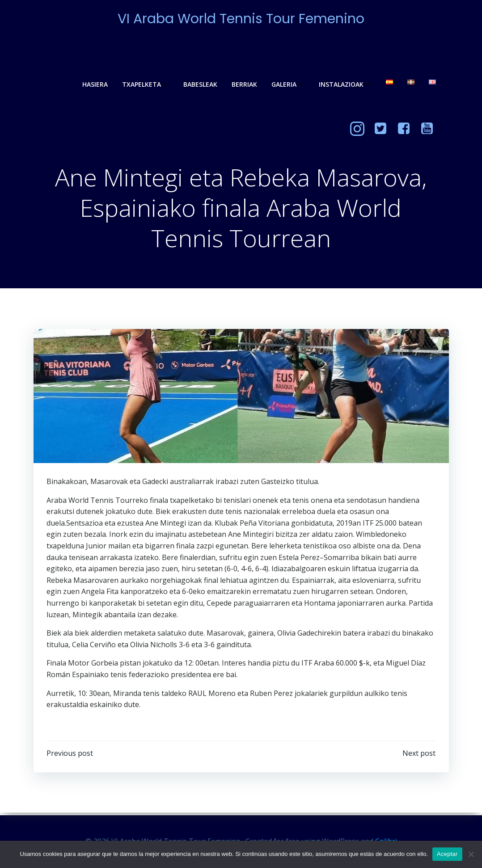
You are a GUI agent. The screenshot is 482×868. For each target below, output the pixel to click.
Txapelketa (145, 85)
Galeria (287, 85)
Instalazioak (344, 85)
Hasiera (94, 85)
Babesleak (199, 85)
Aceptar (447, 854)
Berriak (243, 85)
